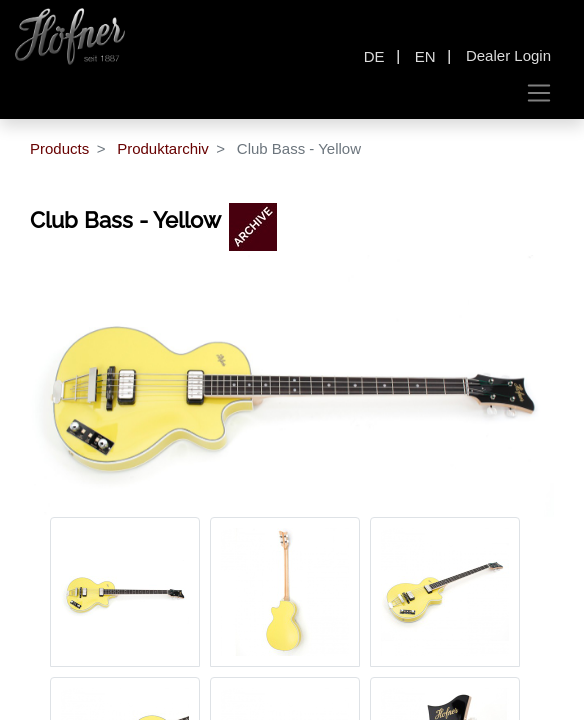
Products (59, 148)
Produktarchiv (163, 148)
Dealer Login (508, 55)
